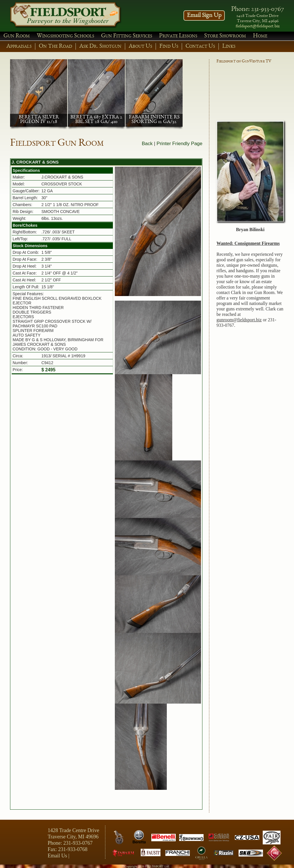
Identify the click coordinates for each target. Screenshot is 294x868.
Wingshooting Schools (65, 36)
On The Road (55, 46)
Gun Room (17, 36)
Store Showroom (225, 36)
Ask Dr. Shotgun (100, 46)
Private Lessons (178, 36)
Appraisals (19, 46)
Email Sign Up (204, 16)
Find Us (169, 46)
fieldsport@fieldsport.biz (258, 26)
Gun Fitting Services (127, 36)
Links (229, 46)
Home (260, 36)
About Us (140, 46)
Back (147, 144)
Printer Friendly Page (179, 144)
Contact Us (200, 46)
